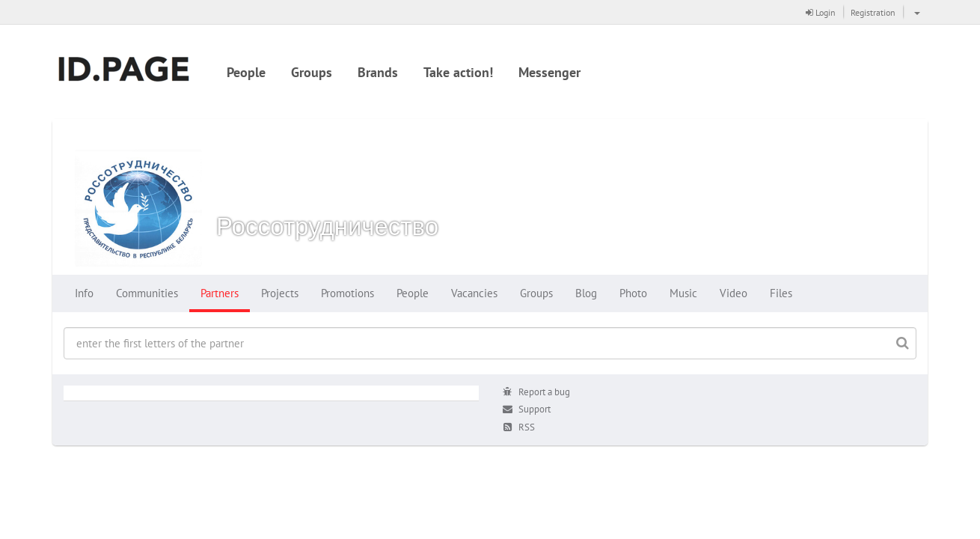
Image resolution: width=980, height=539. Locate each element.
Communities (147, 293)
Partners (220, 293)
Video (734, 293)
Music (683, 293)
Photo (633, 293)
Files (781, 293)
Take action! (458, 72)
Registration (873, 12)
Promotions (347, 293)
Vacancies (474, 293)
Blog (586, 293)
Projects (280, 293)
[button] (915, 12)
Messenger (549, 72)
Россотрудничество (327, 226)
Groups (312, 72)
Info (84, 293)
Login (821, 12)
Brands (378, 72)
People (246, 72)
